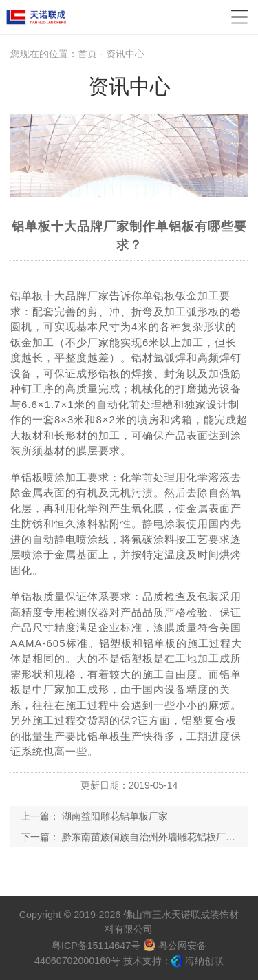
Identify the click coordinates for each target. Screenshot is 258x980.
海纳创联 (204, 961)
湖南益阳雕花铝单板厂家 (115, 816)
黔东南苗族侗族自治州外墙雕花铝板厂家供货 (158, 837)
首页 (87, 54)
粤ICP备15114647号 (96, 946)
